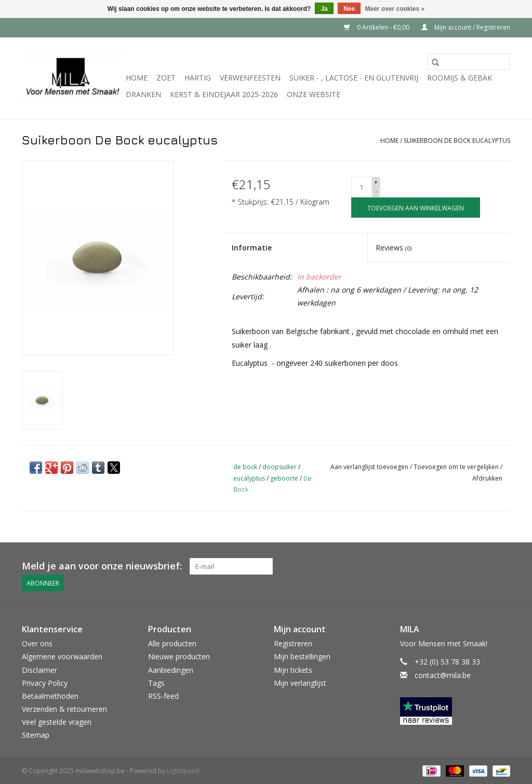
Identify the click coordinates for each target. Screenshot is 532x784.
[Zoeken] (469, 62)
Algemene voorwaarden (62, 656)
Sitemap (36, 735)
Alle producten (172, 643)
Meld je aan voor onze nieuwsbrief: (102, 566)
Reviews (394, 248)
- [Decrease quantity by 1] (376, 191)
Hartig (198, 78)
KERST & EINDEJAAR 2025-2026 (224, 94)
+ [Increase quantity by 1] (376, 182)
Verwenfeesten (250, 78)
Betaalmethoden (50, 696)
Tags (156, 682)
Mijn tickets (293, 669)
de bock (245, 467)
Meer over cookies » (395, 9)
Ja (324, 9)
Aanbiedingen (171, 669)
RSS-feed (163, 696)
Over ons (37, 643)
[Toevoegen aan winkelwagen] (416, 208)
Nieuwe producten (179, 656)
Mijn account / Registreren (466, 27)
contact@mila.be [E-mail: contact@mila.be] (443, 675)
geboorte (284, 478)
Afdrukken (487, 478)
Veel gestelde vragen (57, 722)
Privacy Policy (45, 682)
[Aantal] (362, 187)
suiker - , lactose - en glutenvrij (354, 78)
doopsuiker (280, 467)
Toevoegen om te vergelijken (457, 467)
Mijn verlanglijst (300, 682)
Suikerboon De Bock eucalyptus (457, 141)
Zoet (166, 78)
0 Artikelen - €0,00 (377, 27)
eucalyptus (249, 478)
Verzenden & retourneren (64, 709)
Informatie (252, 248)
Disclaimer (39, 669)
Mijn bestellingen (302, 656)
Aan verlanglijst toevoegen (370, 467)
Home (137, 78)
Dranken (143, 94)
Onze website (314, 94)
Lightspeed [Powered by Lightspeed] (183, 770)
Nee (349, 9)
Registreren (293, 643)
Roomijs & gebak (460, 78)
